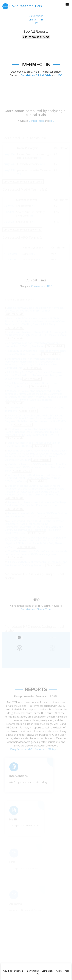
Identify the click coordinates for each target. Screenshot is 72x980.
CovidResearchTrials (13, 971)
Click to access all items (36, 38)
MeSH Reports (36, 754)
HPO (36, 25)
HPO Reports (53, 754)
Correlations (36, 17)
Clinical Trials (36, 21)
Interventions (18, 779)
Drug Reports (18, 754)
